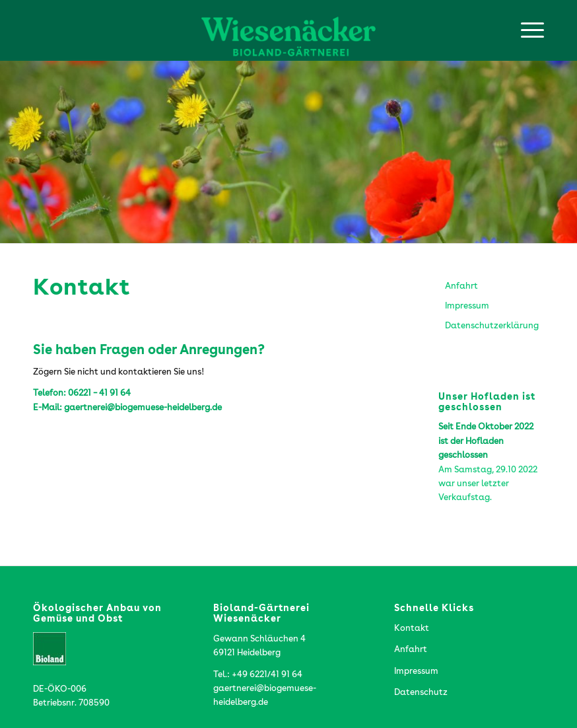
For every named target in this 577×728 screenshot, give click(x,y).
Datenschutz (421, 693)
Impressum (467, 306)
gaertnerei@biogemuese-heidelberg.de (143, 408)
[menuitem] (526, 30)
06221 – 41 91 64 (99, 393)
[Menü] (526, 30)
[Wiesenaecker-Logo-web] (288, 30)
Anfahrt (461, 286)
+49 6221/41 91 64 (267, 675)
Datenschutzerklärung (492, 326)
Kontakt (412, 629)
